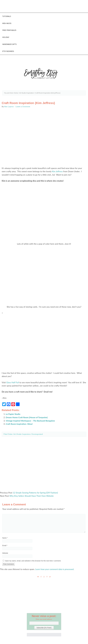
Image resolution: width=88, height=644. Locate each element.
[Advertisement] (44, 464)
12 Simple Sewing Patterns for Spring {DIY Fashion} (36, 493)
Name (5, 538)
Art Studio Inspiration (22, 434)
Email (5, 546)
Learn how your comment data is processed (55, 569)
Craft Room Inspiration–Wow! (19, 424)
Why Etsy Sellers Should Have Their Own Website (32, 496)
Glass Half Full (13, 383)
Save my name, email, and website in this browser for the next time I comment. (33, 561)
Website (5, 553)
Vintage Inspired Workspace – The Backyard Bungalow (31, 421)
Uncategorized (37, 434)
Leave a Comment (23, 107)
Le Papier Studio (13, 415)
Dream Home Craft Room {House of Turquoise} (27, 418)
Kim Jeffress (57, 172)
